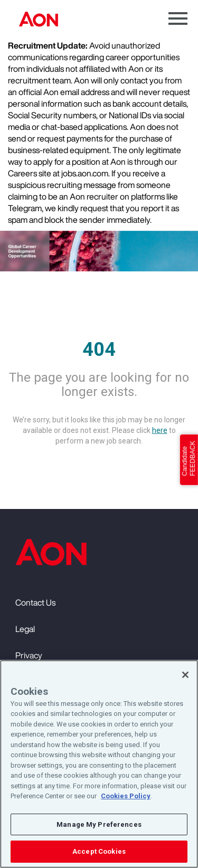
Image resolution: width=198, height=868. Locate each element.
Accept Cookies (99, 852)
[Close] (185, 675)
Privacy (29, 655)
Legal (25, 629)
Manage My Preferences (99, 824)
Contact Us (35, 602)
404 (99, 349)
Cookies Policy (126, 796)
